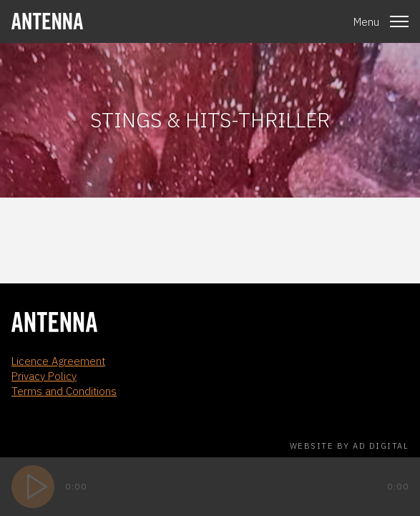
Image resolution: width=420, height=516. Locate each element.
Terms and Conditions (64, 391)
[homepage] (47, 21)
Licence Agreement (58, 361)
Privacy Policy (44, 376)
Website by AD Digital (350, 446)
